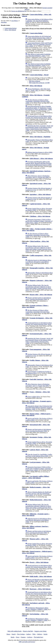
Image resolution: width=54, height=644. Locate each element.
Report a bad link (28, 631)
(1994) (38, 299)
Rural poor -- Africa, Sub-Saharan (40, 589)
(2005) (39, 455)
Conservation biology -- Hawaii (39, 75)
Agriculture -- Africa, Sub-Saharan (40, 194)
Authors (29, 634)
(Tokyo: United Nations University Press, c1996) (39, 128)
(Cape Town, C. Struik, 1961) (38, 90)
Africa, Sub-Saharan (10, 30)
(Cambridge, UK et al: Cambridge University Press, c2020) (39, 44)
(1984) (38, 177)
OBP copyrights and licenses (27, 642)
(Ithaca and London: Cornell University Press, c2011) (38, 248)
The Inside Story (39, 637)
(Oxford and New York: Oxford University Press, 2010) (38, 37)
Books (13, 637)
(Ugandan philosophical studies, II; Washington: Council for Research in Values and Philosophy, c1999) (39, 108)
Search (14, 634)
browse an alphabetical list (19, 11)
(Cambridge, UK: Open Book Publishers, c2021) (38, 55)
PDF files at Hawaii (35, 81)
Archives (30, 637)
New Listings (21, 634)
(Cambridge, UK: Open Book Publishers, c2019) (39, 21)
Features (23, 637)
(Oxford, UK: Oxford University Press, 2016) (39, 117)
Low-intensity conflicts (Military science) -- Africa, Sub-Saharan (36, 477)
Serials (45, 634)
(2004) (38, 262)
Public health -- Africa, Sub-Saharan (41, 576)
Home (8, 634)
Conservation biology (11, 28)
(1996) (38, 163)
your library (15, 21)
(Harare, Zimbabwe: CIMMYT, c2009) (37, 609)
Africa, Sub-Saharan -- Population (40, 137)
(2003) (38, 494)
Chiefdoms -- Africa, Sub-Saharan (40, 216)
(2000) (40, 152)
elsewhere (4, 22)
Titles (34, 634)
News (18, 637)
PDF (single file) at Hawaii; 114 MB (39, 83)
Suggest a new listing (40, 631)
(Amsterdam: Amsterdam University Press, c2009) (38, 101)
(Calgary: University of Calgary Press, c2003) (39, 221)
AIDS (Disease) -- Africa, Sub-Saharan (41, 159)
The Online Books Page (27, 3)
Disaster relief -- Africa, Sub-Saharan (41, 295)
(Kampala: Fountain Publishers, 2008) (39, 408)
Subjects (40, 634)
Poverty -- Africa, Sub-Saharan (39, 562)
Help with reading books (14, 631)
